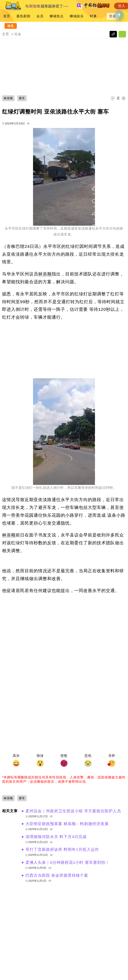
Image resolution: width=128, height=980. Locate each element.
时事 (93, 16)
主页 (6, 34)
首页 (7, 16)
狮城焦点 (57, 16)
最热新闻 (23, 16)
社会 (18, 34)
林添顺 (45, 274)
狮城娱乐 (77, 16)
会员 (40, 16)
